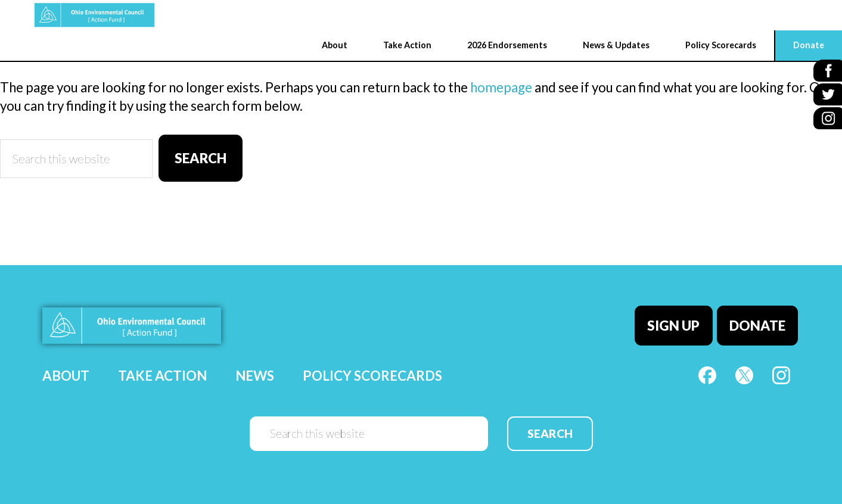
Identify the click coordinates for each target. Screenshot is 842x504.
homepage (501, 87)
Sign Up (678, 323)
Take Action (162, 372)
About (66, 372)
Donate (759, 323)
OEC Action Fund (63, 15)
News (255, 372)
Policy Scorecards (372, 372)
